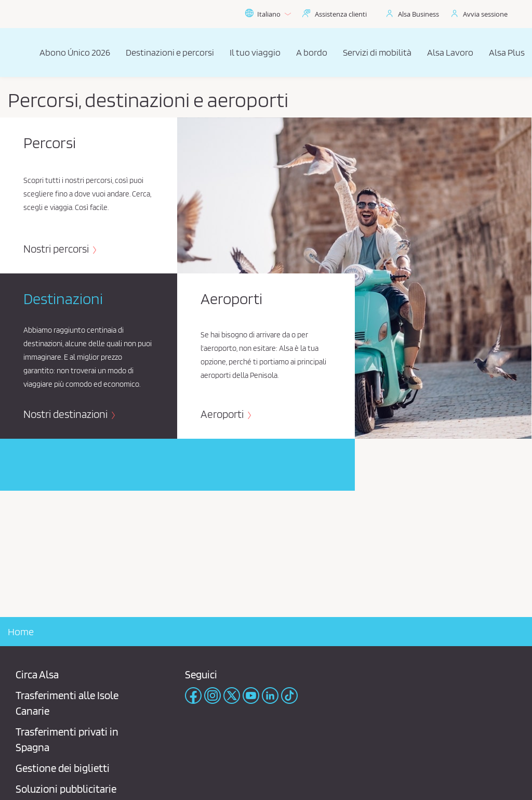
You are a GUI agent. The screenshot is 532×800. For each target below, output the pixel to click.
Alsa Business (418, 14)
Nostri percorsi (57, 249)
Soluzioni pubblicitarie (66, 789)
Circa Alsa (37, 674)
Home (21, 632)
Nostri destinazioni (66, 414)
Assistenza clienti (341, 14)
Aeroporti (223, 414)
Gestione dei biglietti (63, 768)
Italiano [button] (268, 14)
